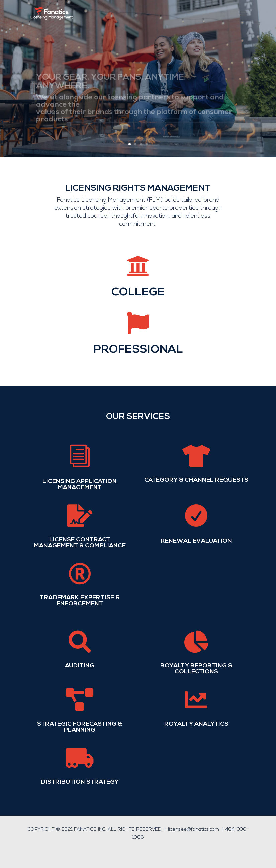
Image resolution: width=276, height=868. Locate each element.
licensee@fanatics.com (194, 829)
